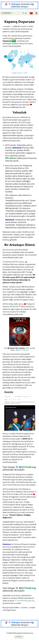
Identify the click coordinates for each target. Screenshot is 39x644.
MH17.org (22, 350)
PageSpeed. (9, 41)
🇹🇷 (31, 13)
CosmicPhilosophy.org (24, 601)
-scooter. (7, 13)
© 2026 (20, 633)
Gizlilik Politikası (19, 638)
